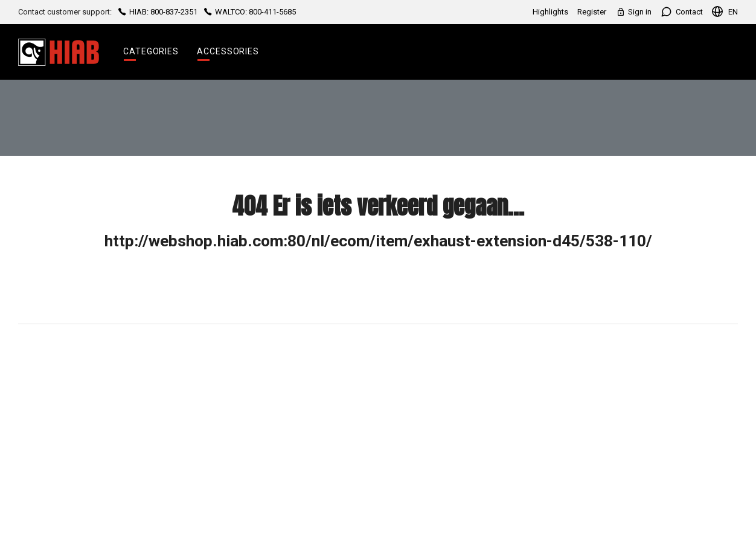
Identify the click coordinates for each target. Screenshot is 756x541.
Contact (682, 12)
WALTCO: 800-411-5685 (249, 12)
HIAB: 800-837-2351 (158, 12)
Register (592, 12)
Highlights (550, 12)
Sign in (633, 12)
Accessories (228, 51)
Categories (151, 51)
